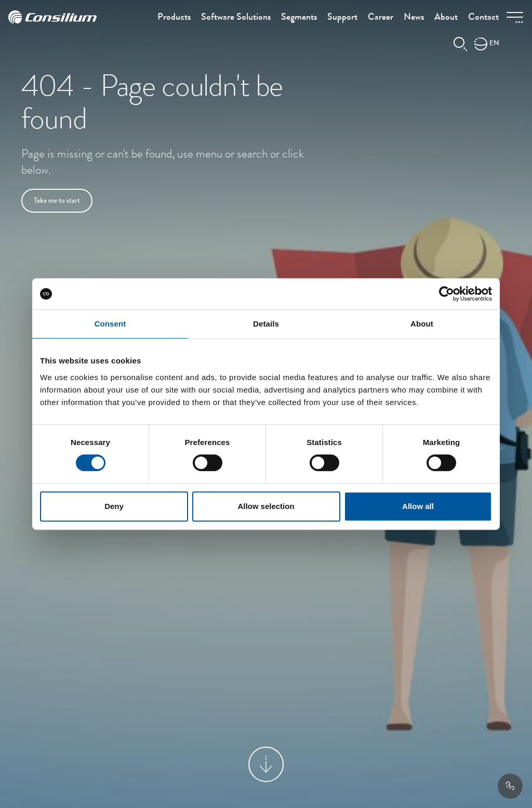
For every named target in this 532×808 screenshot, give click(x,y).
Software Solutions (236, 18)
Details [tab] (266, 324)
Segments (299, 18)
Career (381, 18)
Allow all (418, 506)
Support (342, 18)
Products (174, 18)
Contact (483, 18)
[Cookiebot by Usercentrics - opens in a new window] (447, 294)
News (414, 18)
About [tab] (422, 324)
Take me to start (57, 201)
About (446, 18)
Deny (114, 506)
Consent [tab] (110, 324)
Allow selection (266, 506)
